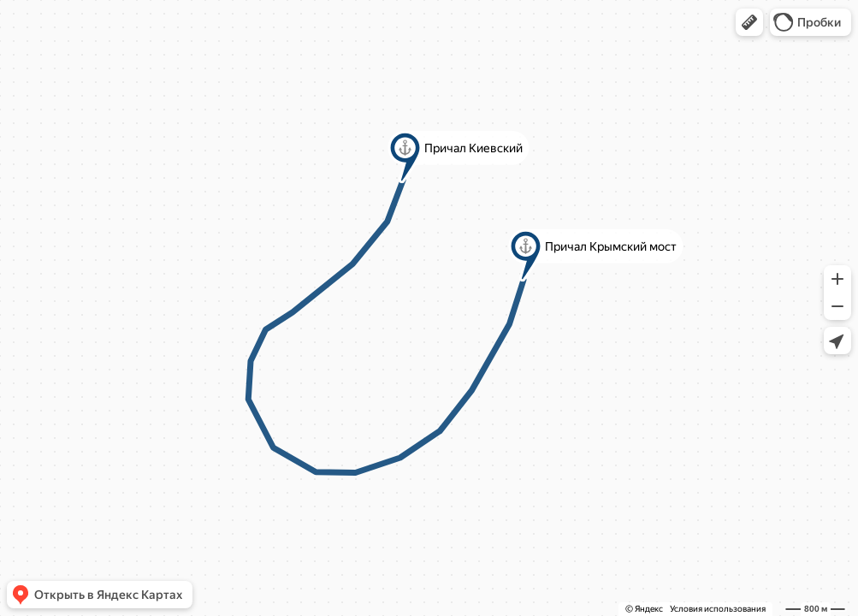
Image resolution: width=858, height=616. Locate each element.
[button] (749, 22)
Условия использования (718, 609)
